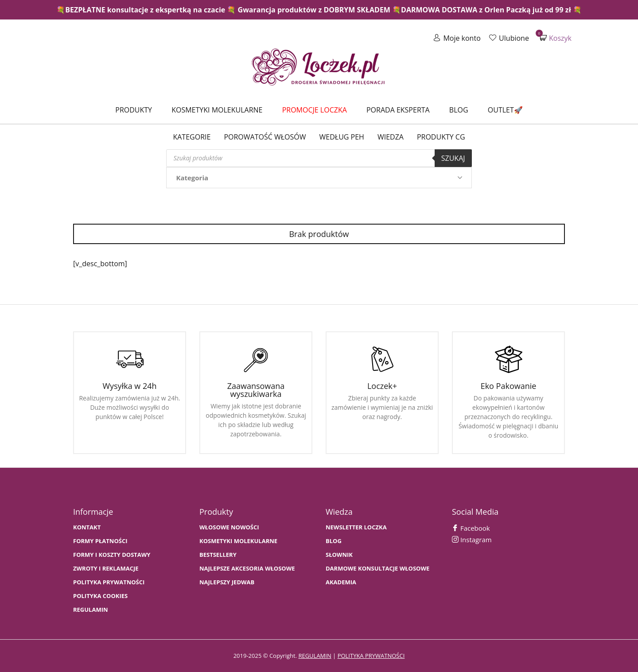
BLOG (334, 541)
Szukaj (453, 158)
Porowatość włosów (265, 137)
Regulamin (91, 610)
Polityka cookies (100, 596)
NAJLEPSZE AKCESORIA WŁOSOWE (247, 569)
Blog (459, 110)
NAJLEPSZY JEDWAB (227, 582)
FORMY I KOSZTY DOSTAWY (112, 555)
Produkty (134, 110)
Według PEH (342, 137)
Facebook (471, 528)
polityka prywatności (371, 656)
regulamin (315, 656)
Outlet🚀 (505, 110)
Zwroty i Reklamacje (106, 569)
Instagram (472, 540)
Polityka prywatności (109, 582)
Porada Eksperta (398, 110)
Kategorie (192, 137)
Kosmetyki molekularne (217, 110)
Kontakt (87, 527)
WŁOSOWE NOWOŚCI (229, 527)
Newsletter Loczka (356, 527)
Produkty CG (441, 137)
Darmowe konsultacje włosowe (377, 569)
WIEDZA (391, 137)
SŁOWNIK (339, 555)
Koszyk (556, 38)
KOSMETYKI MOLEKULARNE (238, 541)
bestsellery (218, 555)
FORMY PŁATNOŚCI (100, 541)
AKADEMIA (341, 582)
